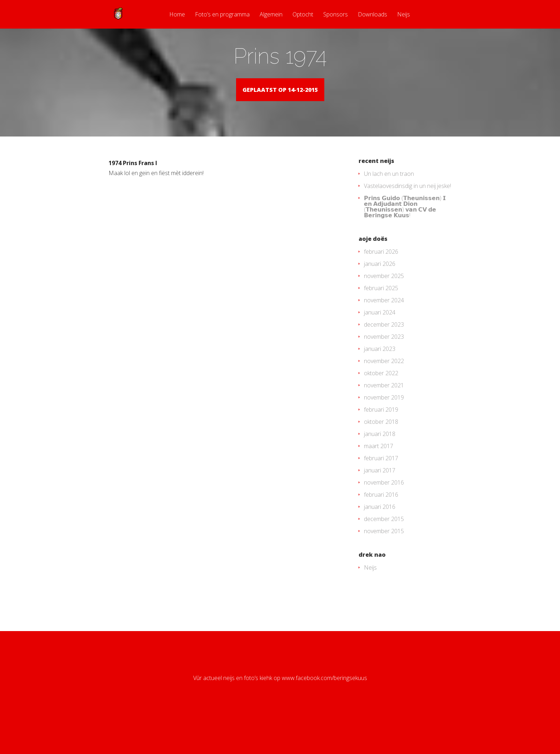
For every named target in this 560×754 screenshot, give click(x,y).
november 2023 (384, 376)
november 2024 (384, 339)
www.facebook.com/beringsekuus (324, 717)
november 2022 (384, 400)
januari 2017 (380, 509)
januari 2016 (380, 546)
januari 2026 (380, 303)
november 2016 (384, 521)
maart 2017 (379, 485)
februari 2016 (381, 534)
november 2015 (384, 570)
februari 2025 (381, 327)
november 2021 (384, 424)
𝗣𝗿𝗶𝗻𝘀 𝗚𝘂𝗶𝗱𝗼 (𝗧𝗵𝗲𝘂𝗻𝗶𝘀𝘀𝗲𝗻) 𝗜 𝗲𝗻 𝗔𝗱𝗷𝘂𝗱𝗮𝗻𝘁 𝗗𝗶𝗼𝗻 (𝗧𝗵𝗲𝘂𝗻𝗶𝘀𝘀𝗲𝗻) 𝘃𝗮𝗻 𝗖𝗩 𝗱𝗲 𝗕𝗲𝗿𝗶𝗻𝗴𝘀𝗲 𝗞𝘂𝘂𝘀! (405, 245)
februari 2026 (381, 291)
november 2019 (384, 436)
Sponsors (336, 15)
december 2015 (384, 558)
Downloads (372, 15)
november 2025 (384, 315)
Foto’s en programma (222, 15)
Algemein (271, 15)
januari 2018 (380, 473)
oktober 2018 (381, 461)
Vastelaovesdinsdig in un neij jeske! (407, 225)
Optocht (303, 15)
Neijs (404, 15)
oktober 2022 (381, 412)
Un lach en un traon (389, 213)
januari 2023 (380, 388)
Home (177, 15)
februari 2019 (381, 448)
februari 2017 (381, 497)
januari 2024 (380, 351)
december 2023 (384, 363)
